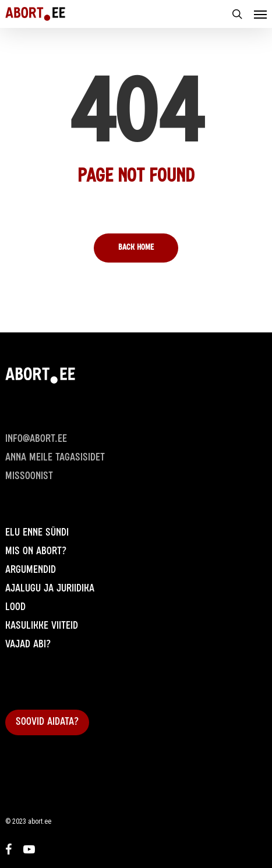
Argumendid (31, 571)
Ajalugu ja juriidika (50, 589)
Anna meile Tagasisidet (55, 458)
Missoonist (29, 477)
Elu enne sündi (37, 533)
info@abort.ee (36, 440)
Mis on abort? (36, 552)
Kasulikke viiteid (42, 626)
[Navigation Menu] (260, 14)
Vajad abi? (28, 645)
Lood (15, 608)
